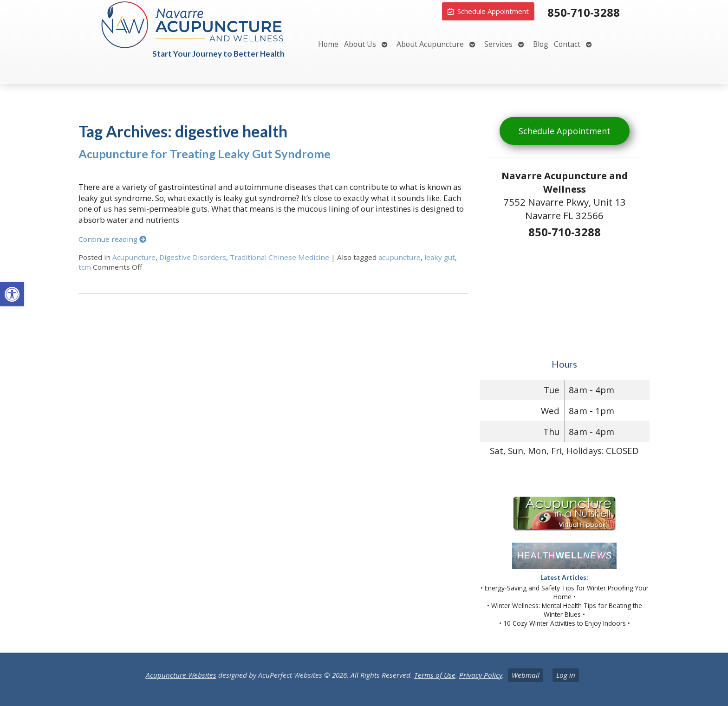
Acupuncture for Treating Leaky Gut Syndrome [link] (205, 154)
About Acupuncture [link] (430, 44)
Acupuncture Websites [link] (181, 675)
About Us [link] (360, 44)
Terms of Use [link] (435, 675)
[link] (12, 294)
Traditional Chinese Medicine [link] (279, 257)
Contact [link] (567, 44)
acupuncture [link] (400, 257)
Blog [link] (541, 44)
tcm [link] (85, 267)
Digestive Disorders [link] (193, 257)
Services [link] (498, 44)
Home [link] (328, 44)
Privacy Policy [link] (481, 675)
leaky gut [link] (440, 257)
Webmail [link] (526, 675)
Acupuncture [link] (134, 257)
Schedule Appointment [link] (565, 131)
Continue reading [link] (112, 239)
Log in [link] (566, 675)
